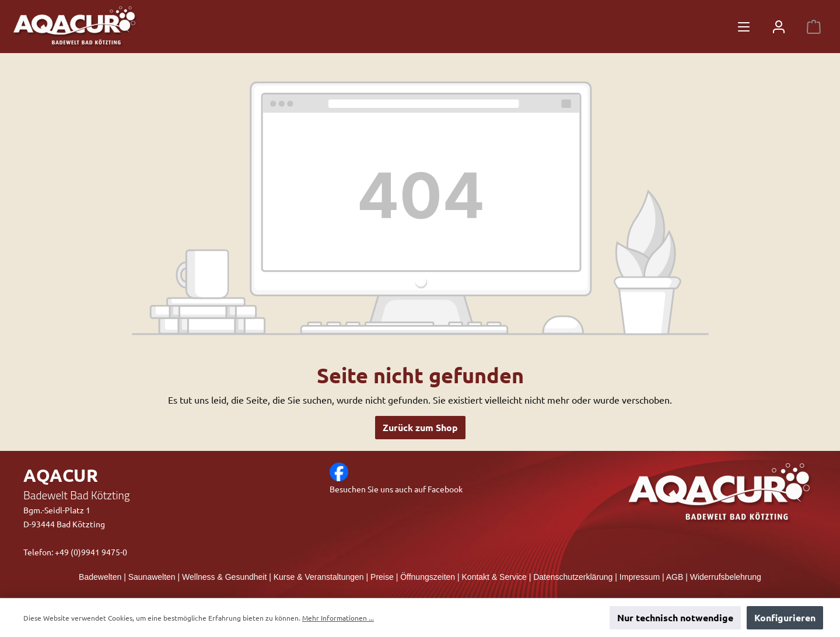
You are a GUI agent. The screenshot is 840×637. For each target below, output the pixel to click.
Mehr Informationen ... (338, 618)
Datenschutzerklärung (573, 577)
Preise (382, 577)
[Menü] (744, 27)
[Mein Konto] (779, 27)
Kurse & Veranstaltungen (319, 577)
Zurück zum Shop (420, 427)
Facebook (445, 489)
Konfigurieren (785, 617)
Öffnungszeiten (428, 577)
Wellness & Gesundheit (224, 577)
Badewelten (100, 577)
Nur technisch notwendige (675, 617)
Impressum (640, 577)
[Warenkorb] (814, 27)
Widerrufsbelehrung (726, 577)
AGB (675, 577)
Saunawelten (152, 577)
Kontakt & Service (494, 577)
